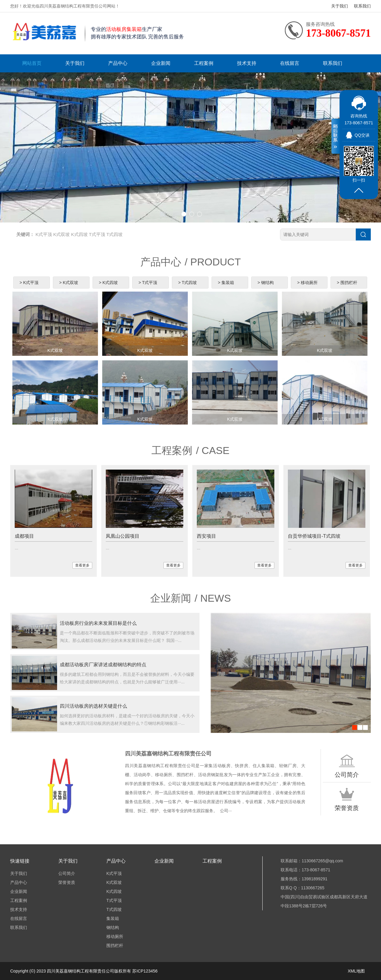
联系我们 (362, 6)
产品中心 (118, 63)
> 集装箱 (226, 283)
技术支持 (247, 63)
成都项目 (24, 536)
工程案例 (204, 63)
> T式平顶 (148, 283)
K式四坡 (79, 234)
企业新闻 (161, 63)
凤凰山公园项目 (123, 536)
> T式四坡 (187, 283)
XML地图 (356, 971)
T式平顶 (97, 234)
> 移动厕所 (307, 283)
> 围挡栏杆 (347, 283)
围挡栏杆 (115, 945)
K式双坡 (61, 234)
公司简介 (67, 873)
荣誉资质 (67, 882)
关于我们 (340, 6)
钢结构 (113, 927)
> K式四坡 (108, 283)
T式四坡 (114, 234)
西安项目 (206, 536)
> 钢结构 (266, 283)
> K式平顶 (29, 283)
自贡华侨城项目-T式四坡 (314, 536)
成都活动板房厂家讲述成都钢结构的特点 (103, 665)
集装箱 (113, 918)
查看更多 (82, 565)
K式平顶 (44, 234)
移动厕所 (115, 936)
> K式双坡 (69, 283)
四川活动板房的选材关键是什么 (93, 706)
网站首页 (32, 63)
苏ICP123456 (145, 971)
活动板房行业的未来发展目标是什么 (98, 623)
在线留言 (290, 63)
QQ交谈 (362, 135)
